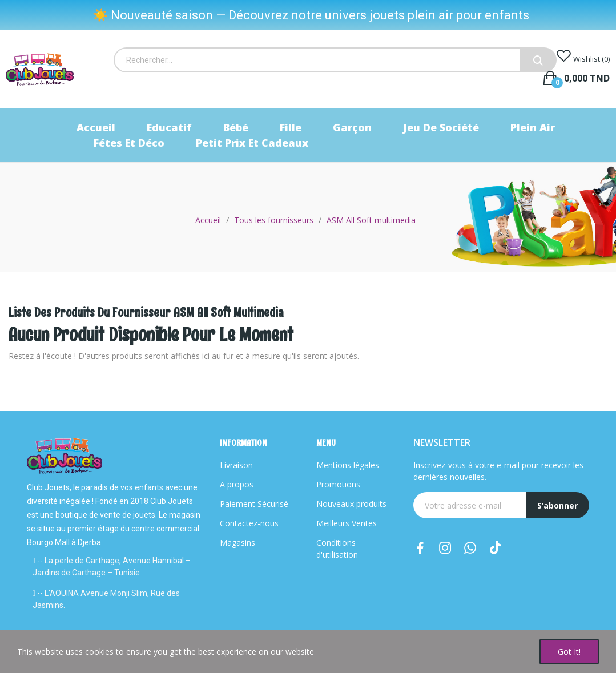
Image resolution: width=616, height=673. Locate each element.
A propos (237, 484)
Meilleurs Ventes (347, 523)
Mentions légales (348, 465)
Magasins (237, 543)
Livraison (236, 465)
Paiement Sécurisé (254, 504)
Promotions (338, 484)
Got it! (569, 652)
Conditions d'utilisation (337, 549)
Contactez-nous (249, 523)
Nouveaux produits (351, 504)
